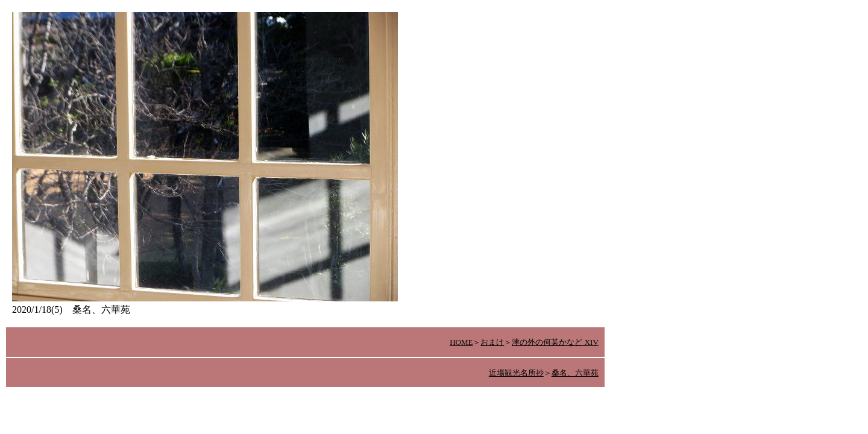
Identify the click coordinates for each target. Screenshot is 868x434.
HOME (461, 342)
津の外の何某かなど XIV (555, 342)
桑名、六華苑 (575, 373)
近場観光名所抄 (516, 373)
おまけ (492, 342)
